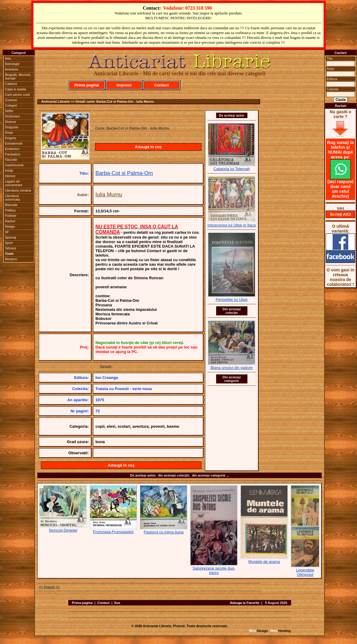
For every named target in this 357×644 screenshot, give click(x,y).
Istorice (10, 176)
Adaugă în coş (148, 147)
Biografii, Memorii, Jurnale (18, 77)
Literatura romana (18, 190)
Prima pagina (82, 603)
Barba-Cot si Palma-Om (124, 173)
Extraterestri (14, 143)
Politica (10, 210)
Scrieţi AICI (341, 214)
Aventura (11, 69)
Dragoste (12, 127)
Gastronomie (14, 165)
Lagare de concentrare (14, 183)
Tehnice (11, 248)
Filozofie (11, 160)
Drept (9, 133)
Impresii (124, 85)
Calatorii (11, 84)
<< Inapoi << (49, 587)
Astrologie (12, 64)
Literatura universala (12, 198)
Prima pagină (87, 85)
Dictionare (12, 116)
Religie (10, 227)
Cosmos (11, 100)
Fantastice (12, 154)
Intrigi (9, 170)
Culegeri (11, 105)
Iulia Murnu (109, 195)
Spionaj (10, 237)
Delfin (9, 111)
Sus (117, 603)
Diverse (10, 122)
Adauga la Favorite (244, 603)
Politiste (11, 216)
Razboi (10, 221)
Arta (8, 58)
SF (7, 232)
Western (11, 259)
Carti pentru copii (17, 95)
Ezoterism (12, 149)
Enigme (10, 138)
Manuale (11, 205)
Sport (9, 243)
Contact (161, 85)
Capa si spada (15, 89)
